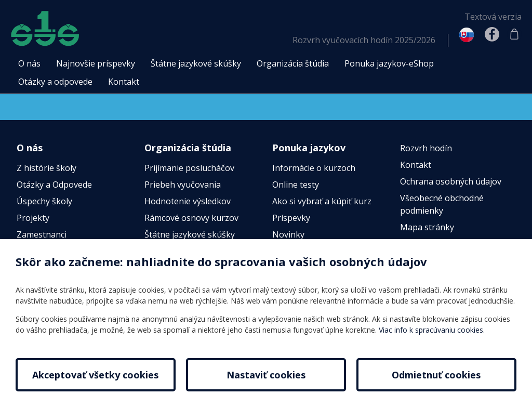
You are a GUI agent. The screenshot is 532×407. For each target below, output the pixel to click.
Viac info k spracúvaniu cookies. (432, 330)
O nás (30, 148)
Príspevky (291, 218)
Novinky (288, 234)
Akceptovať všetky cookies (95, 375)
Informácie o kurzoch (314, 168)
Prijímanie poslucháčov (189, 168)
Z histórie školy (46, 168)
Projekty (33, 218)
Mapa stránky (427, 227)
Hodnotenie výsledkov (188, 201)
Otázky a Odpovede (54, 185)
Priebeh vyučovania (183, 185)
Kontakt (416, 165)
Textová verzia (493, 17)
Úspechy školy (44, 201)
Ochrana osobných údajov (451, 181)
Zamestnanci (42, 234)
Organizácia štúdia (188, 148)
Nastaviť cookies (266, 375)
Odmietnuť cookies (436, 375)
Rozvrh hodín (426, 148)
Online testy (296, 185)
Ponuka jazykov (309, 148)
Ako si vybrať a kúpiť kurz (322, 201)
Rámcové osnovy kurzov (191, 218)
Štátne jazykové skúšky (190, 234)
